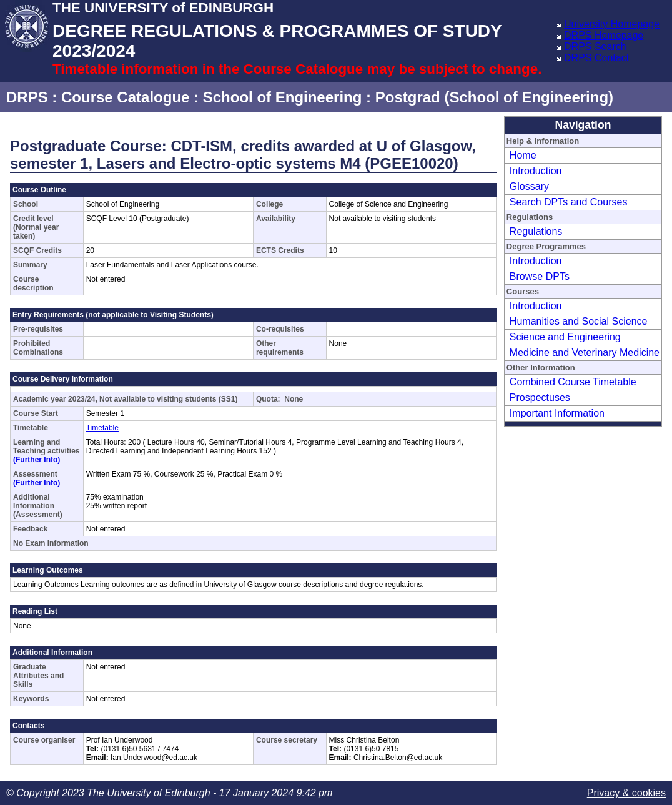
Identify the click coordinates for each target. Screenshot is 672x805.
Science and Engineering (565, 337)
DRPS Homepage (604, 35)
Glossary (529, 186)
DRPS (27, 97)
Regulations (536, 231)
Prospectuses (540, 398)
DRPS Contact (596, 58)
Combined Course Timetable (573, 382)
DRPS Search (595, 47)
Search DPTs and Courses (569, 202)
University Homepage (612, 24)
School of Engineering (283, 97)
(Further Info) (37, 460)
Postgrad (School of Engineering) (494, 97)
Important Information (557, 413)
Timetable (102, 428)
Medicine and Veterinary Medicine (585, 353)
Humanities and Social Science (579, 321)
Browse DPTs (540, 276)
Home (523, 155)
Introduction (536, 171)
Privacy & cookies (626, 793)
